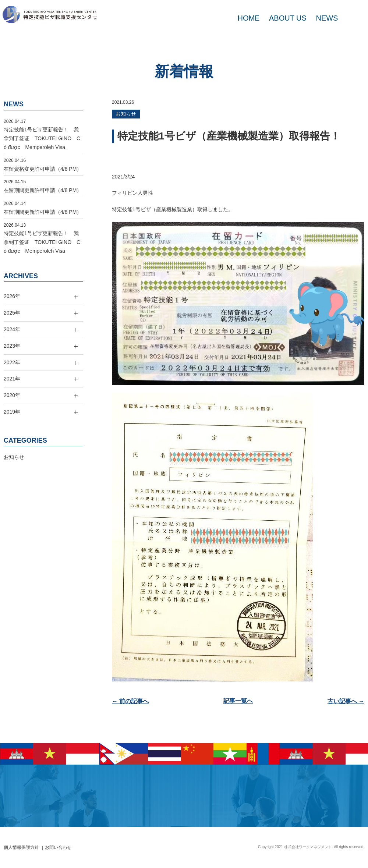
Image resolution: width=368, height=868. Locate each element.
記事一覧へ (238, 701)
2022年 (12, 362)
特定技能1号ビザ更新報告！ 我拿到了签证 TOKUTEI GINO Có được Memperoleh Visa (42, 138)
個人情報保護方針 (21, 847)
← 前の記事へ (130, 701)
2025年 (12, 313)
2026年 (12, 296)
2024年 (12, 329)
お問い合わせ (58, 847)
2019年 (12, 412)
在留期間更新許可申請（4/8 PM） (43, 190)
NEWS (327, 18)
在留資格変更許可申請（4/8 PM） (43, 169)
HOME (248, 18)
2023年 (12, 346)
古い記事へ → (346, 701)
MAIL (353, 18)
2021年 (12, 379)
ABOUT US (288, 18)
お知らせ (126, 114)
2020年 (12, 395)
